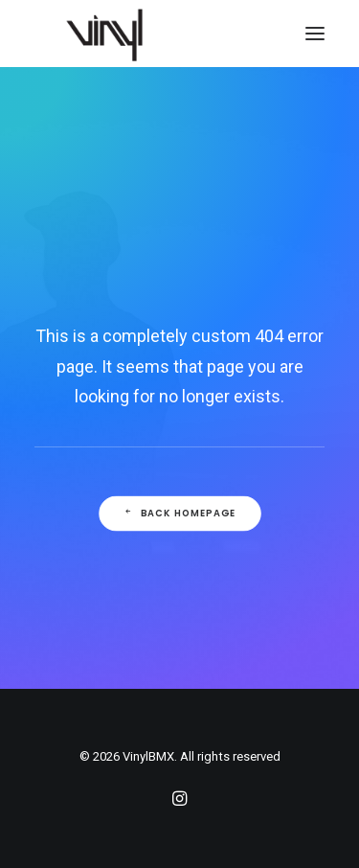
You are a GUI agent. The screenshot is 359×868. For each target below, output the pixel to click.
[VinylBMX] (110, 34)
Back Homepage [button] (179, 513)
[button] (315, 34)
